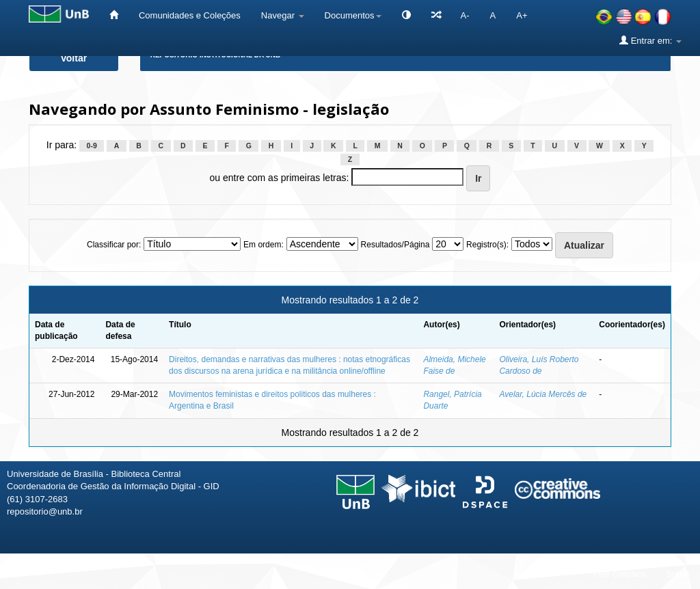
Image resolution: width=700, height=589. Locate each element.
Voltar (74, 58)
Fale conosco (619, 574)
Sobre (678, 574)
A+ (522, 15)
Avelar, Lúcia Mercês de (543, 394)
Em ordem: (264, 245)
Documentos (353, 15)
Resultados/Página (395, 245)
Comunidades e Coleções (190, 15)
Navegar (283, 15)
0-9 (92, 146)
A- (465, 15)
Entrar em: (650, 40)
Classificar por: (114, 245)
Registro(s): (487, 245)
